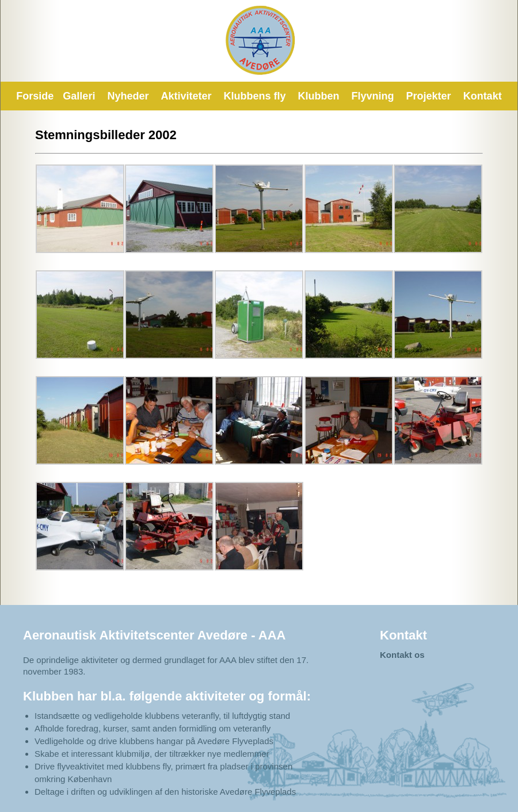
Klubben (319, 96)
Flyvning (373, 96)
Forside (35, 96)
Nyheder (128, 96)
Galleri (79, 96)
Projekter (429, 96)
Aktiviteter (186, 96)
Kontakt (483, 96)
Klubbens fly (255, 96)
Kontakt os (402, 655)
